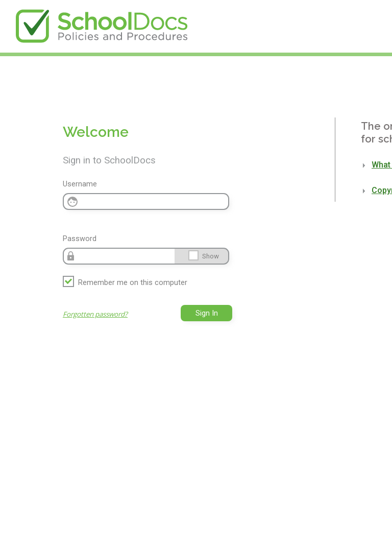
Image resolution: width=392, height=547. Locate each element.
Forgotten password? (95, 314)
